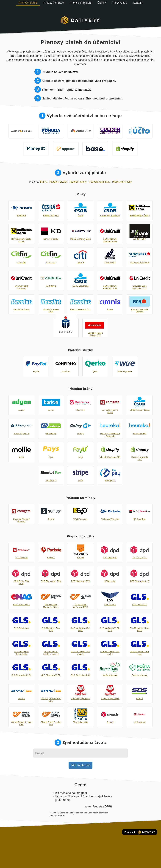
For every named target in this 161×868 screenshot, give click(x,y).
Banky (44, 182)
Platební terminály (99, 182)
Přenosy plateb (28, 3)
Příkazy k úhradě (53, 3)
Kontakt (138, 3)
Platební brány (78, 182)
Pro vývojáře (119, 3)
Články (102, 3)
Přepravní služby (122, 182)
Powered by (140, 832)
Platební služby (58, 182)
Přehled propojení (81, 3)
